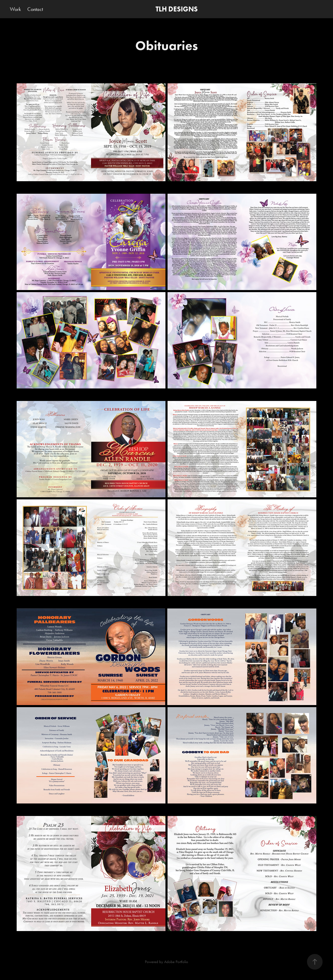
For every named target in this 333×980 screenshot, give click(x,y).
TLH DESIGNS (177, 9)
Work (15, 9)
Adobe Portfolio (176, 962)
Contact (35, 9)
